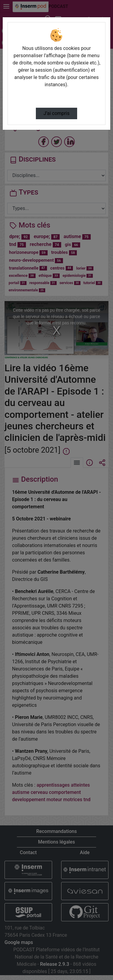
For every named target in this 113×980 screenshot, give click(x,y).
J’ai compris (56, 113)
